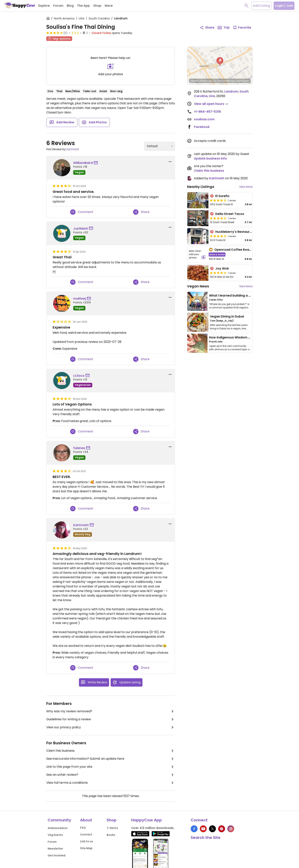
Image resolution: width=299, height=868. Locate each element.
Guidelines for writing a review (111, 719)
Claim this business (111, 751)
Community (59, 820)
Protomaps (206, 81)
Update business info (210, 158)
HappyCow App (147, 820)
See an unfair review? (111, 775)
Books (111, 835)
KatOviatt (73, 149)
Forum (52, 842)
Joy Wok (222, 268)
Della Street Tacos (230, 214)
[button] (220, 61)
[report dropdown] (170, 162)
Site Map (86, 848)
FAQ (83, 828)
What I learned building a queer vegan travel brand (249, 296)
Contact (86, 834)
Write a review (217, 254)
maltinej (80, 299)
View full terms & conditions (111, 783)
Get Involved (57, 855)
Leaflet (194, 81)
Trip (223, 28)
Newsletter (55, 849)
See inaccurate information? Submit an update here (111, 759)
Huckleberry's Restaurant (235, 232)
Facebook (202, 127)
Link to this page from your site (111, 767)
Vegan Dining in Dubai (227, 316)
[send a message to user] (96, 163)
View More (246, 187)
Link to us (87, 841)
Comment (82, 212)
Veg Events (55, 835)
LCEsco (79, 376)
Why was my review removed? (111, 711)
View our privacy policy (111, 727)
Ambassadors (58, 828)
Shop (112, 820)
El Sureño (222, 196)
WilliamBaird (83, 163)
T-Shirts (112, 828)
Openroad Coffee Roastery (236, 250)
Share (141, 212)
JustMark (81, 229)
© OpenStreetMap (224, 81)
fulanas (79, 448)
